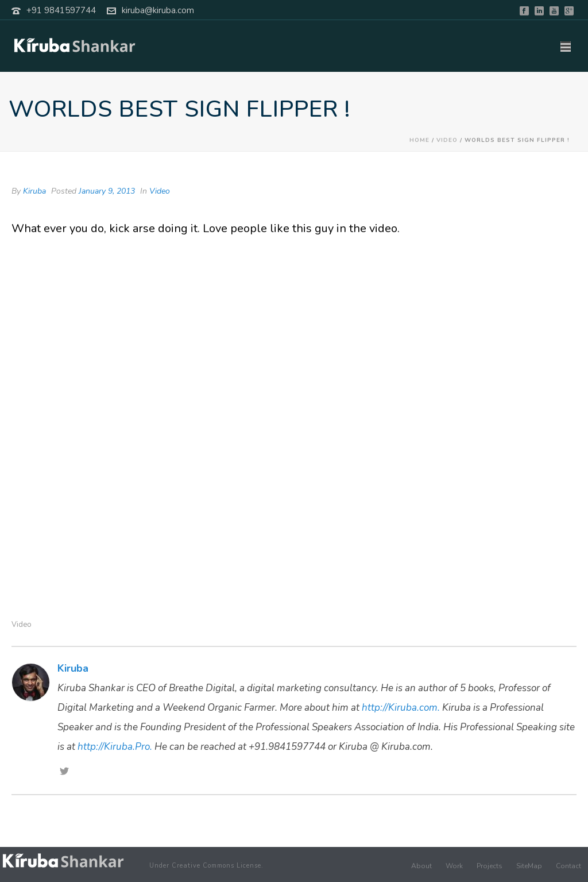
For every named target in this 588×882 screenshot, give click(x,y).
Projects (490, 866)
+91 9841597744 (61, 10)
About (421, 866)
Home (419, 140)
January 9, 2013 (107, 191)
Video (447, 140)
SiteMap (529, 866)
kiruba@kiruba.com (158, 10)
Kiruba (34, 191)
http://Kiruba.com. (401, 708)
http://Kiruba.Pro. (115, 747)
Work (454, 866)
